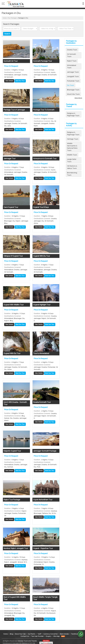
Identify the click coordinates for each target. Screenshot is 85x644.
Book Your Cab (20, 632)
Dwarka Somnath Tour (42, 402)
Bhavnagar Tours (73, 90)
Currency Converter (51, 632)
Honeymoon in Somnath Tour (45, 159)
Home (5, 18)
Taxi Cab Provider (37, 635)
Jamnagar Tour (10, 159)
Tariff (39, 632)
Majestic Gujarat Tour (12, 451)
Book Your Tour (20, 81)
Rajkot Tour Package (12, 500)
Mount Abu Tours (73, 94)
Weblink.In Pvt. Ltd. (29, 642)
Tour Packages (12, 18)
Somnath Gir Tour (11, 61)
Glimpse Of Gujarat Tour (13, 256)
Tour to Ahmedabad (41, 353)
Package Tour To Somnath (44, 110)
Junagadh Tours (73, 76)
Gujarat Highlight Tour (42, 305)
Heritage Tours (73, 139)
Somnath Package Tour (43, 61)
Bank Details (64, 632)
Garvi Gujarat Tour (11, 207)
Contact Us (25, 635)
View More (78, 98)
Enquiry (48, 635)
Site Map (56, 635)
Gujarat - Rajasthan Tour (43, 548)
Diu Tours (71, 85)
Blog (11, 632)
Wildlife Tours (72, 155)
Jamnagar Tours (73, 72)
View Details (9, 81)
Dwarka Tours (72, 50)
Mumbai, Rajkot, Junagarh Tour (16, 548)
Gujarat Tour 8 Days (41, 207)
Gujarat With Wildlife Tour (14, 305)
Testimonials (76, 632)
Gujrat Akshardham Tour (43, 500)
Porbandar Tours (73, 81)
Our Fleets (32, 632)
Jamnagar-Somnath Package (45, 451)
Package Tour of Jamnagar (14, 110)
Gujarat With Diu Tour (42, 256)
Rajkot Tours (72, 61)
